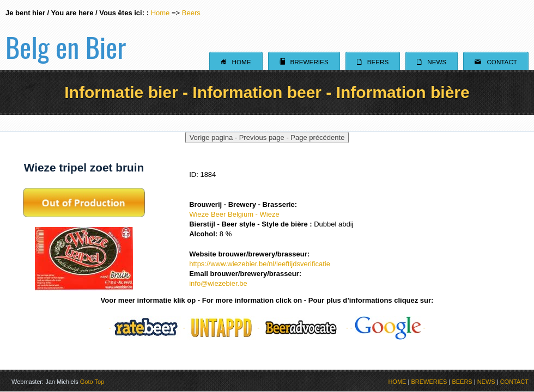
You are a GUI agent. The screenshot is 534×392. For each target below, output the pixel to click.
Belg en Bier (66, 35)
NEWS (486, 382)
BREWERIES (429, 382)
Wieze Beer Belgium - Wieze (234, 214)
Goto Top (92, 382)
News (432, 62)
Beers (191, 13)
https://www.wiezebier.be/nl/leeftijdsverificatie (260, 264)
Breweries (304, 62)
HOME (397, 382)
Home (160, 13)
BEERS (462, 382)
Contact (496, 62)
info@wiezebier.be (218, 283)
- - (148, 327)
